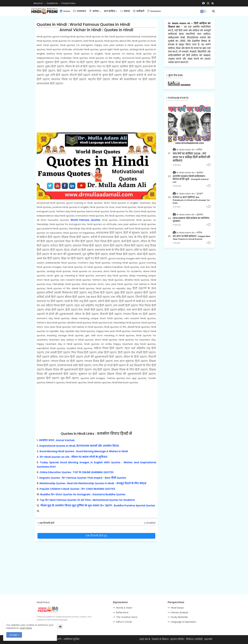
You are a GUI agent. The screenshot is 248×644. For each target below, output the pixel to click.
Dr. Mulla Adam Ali (180, 23)
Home (65, 11)
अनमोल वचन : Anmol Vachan (57, 440)
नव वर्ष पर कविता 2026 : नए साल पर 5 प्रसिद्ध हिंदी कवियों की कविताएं (191, 157)
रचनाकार (80, 11)
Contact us (52, 3)
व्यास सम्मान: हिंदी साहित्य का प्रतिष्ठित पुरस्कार (191, 220)
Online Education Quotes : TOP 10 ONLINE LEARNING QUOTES (77, 472)
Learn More (26, 628)
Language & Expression (183, 622)
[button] (214, 11)
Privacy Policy (68, 3)
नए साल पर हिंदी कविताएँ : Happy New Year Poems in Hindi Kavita (191, 238)
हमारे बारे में (145, 639)
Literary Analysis (180, 612)
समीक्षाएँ (139, 11)
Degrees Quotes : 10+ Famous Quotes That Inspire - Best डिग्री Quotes (83, 478)
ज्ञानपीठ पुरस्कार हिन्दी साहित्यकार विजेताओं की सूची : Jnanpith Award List (191, 179)
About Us (38, 3)
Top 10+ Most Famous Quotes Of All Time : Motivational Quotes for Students (87, 500)
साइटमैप (208, 639)
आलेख (94, 11)
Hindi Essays (177, 608)
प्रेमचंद (125, 11)
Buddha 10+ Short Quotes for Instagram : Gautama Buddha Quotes (83, 494)
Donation (154, 11)
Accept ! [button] (14, 635)
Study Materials (179, 617)
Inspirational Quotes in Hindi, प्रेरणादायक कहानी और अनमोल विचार (79, 446)
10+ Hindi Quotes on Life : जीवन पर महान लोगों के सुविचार (74, 457)
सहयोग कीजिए (177, 639)
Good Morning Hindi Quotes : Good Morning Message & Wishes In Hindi (84, 451)
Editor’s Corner (124, 622)
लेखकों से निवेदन (160, 639)
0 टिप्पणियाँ (150, 523)
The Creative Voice (127, 617)
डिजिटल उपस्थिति (194, 639)
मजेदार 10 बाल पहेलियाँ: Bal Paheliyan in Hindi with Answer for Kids (191, 200)
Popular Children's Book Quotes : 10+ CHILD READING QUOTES (77, 489)
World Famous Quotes (85, 220)
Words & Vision (124, 608)
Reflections (122, 612)
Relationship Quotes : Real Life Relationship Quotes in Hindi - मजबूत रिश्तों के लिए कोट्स (93, 483)
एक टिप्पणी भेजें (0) (96, 536)
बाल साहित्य (110, 11)
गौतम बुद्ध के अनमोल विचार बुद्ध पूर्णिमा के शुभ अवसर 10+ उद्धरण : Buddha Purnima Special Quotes (98, 505)
